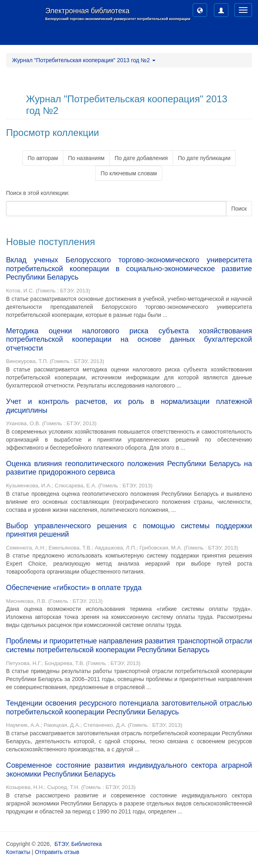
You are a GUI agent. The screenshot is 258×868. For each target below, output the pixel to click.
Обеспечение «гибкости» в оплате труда (74, 588)
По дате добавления (141, 158)
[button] (200, 10)
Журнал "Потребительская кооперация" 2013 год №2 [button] (84, 60)
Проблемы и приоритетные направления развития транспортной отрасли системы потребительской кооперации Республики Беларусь (129, 645)
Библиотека (87, 844)
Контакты (18, 852)
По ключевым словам (129, 173)
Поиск (239, 209)
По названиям (86, 158)
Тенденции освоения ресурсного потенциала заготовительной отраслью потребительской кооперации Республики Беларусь (129, 708)
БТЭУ (61, 844)
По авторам (43, 158)
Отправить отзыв (57, 852)
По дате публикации (204, 158)
